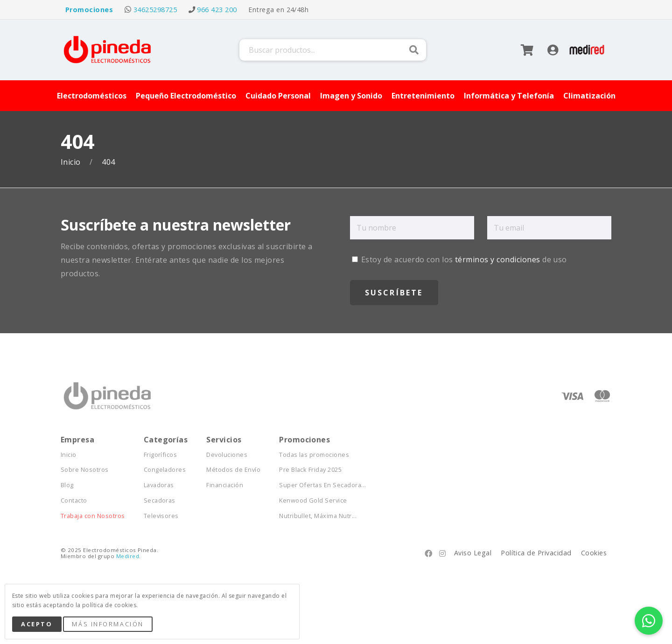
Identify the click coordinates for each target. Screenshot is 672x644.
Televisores (161, 516)
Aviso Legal (473, 553)
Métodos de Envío (233, 470)
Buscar (414, 50)
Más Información (108, 624)
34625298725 (155, 10)
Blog (67, 485)
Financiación (225, 485)
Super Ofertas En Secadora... (322, 485)
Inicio (72, 162)
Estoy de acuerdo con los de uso (459, 259)
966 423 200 (217, 10)
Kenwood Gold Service (313, 500)
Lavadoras (159, 485)
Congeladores (165, 470)
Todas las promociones (314, 455)
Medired (128, 556)
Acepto (37, 624)
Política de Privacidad (536, 553)
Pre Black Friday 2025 (310, 470)
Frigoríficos (161, 455)
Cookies (594, 553)
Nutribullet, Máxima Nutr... (318, 516)
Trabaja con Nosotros (93, 516)
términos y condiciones (498, 259)
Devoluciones (227, 455)
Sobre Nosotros (85, 470)
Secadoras (160, 500)
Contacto (74, 500)
